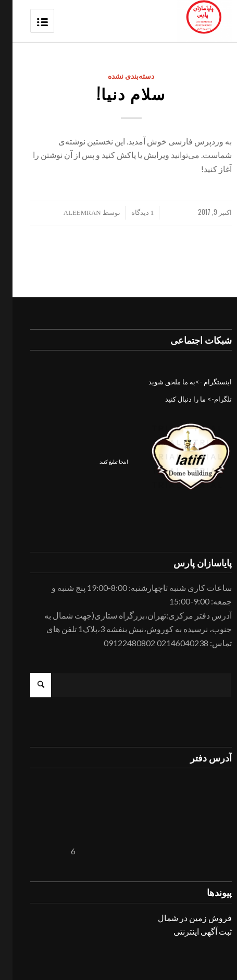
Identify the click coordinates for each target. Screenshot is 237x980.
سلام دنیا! (119, 93)
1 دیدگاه (130, 213)
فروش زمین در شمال (182, 918)
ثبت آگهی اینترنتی (190, 931)
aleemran (70, 213)
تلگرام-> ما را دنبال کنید (186, 399)
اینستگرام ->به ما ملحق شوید (178, 382)
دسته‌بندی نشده (119, 76)
